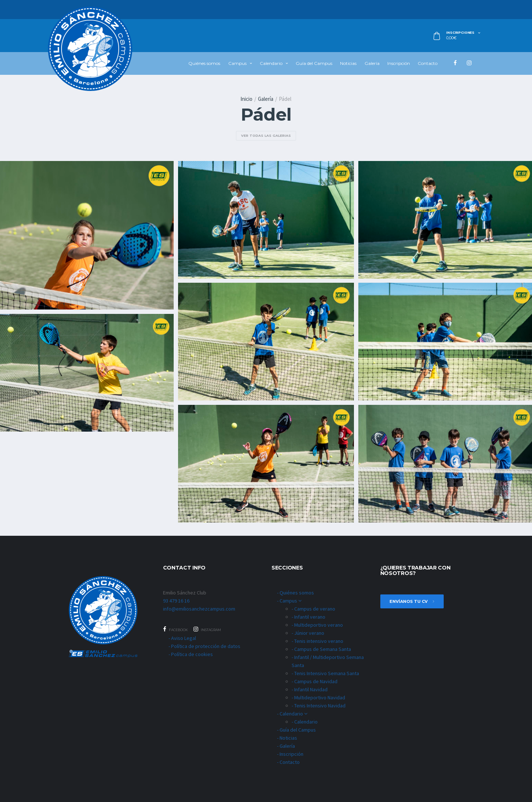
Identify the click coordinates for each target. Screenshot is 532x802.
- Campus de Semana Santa (321, 649)
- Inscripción (290, 754)
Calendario (271, 63)
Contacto (428, 63)
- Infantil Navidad (310, 689)
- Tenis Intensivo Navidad (319, 706)
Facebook (176, 629)
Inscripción (399, 63)
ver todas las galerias (266, 136)
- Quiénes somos (295, 593)
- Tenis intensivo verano (317, 641)
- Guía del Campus (296, 730)
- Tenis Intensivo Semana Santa (325, 673)
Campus (237, 63)
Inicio (246, 99)
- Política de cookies (191, 654)
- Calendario (292, 714)
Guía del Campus (314, 63)
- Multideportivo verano (317, 625)
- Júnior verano (308, 633)
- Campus (289, 601)
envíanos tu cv (412, 601)
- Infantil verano (309, 617)
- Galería (286, 746)
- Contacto (288, 762)
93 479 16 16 (176, 601)
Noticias (348, 63)
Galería (372, 63)
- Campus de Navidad (315, 681)
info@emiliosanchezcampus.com (199, 609)
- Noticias (287, 738)
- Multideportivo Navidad (318, 697)
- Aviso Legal (182, 638)
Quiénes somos (204, 63)
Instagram (207, 629)
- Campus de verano (313, 609)
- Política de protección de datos (204, 646)
